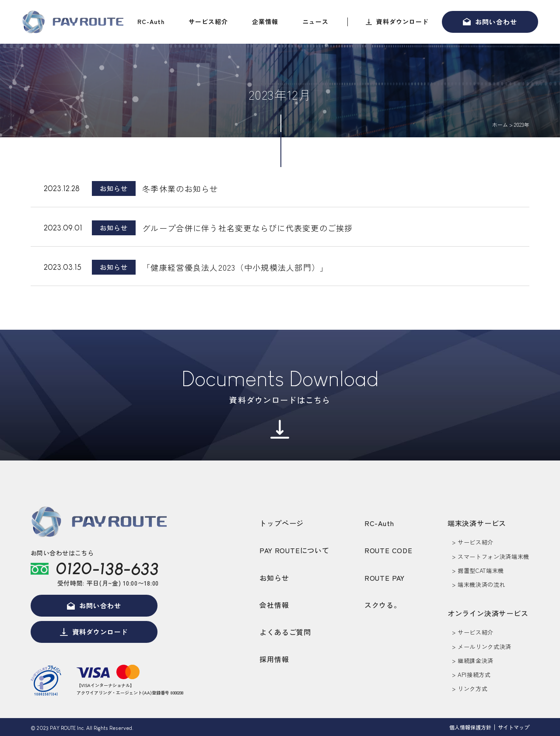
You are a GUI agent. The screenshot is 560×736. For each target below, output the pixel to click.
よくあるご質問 (285, 632)
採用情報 (274, 659)
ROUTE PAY (385, 578)
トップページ (282, 523)
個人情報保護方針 (470, 727)
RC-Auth (151, 21)
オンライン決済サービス (488, 613)
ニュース (315, 21)
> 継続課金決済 (473, 661)
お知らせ (274, 578)
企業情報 (265, 21)
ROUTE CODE (388, 550)
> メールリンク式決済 (482, 647)
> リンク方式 (470, 689)
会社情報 (274, 605)
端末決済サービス (477, 523)
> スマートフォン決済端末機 (491, 556)
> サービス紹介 (473, 542)
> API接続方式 (471, 675)
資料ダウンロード (402, 21)
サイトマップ (514, 727)
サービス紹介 (208, 21)
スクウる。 (383, 605)
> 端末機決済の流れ (479, 584)
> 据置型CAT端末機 (478, 570)
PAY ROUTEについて (294, 550)
